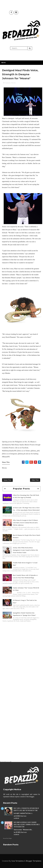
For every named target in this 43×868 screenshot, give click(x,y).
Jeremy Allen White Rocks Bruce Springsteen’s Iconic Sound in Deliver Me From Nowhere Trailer (25, 550)
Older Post (35, 480)
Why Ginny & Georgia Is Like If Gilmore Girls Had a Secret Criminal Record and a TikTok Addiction (25, 523)
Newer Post (7, 480)
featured (8, 83)
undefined (16, 818)
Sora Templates (18, 861)
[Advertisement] (21, 646)
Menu (4, 63)
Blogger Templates (33, 861)
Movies (13, 83)
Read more (23, 816)
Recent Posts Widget (7, 838)
